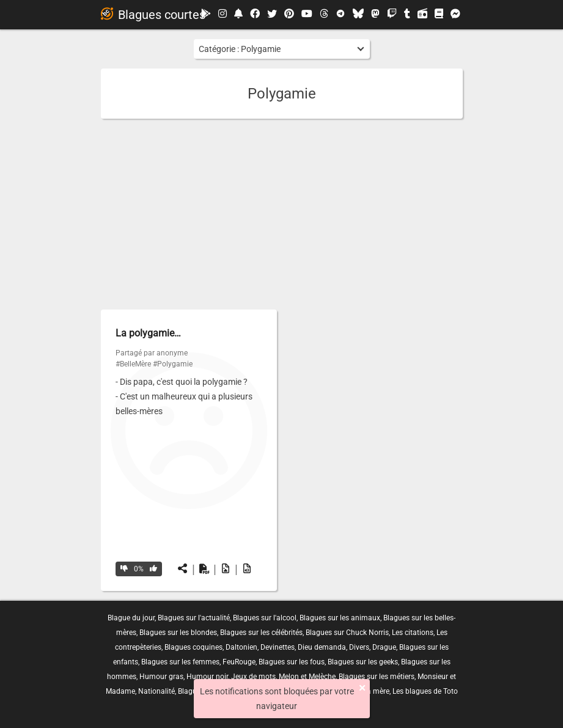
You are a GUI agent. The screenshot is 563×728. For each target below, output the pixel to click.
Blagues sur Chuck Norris (347, 633)
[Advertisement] (282, 214)
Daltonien (241, 647)
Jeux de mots (253, 677)
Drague (384, 647)
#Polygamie (173, 364)
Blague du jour (131, 618)
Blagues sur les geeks (363, 662)
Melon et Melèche (307, 677)
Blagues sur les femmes (180, 662)
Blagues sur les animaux (340, 618)
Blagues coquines (193, 647)
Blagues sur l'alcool (265, 618)
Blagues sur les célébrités (261, 633)
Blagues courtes (153, 15)
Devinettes (278, 647)
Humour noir (207, 677)
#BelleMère (133, 364)
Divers (359, 647)
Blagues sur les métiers (377, 677)
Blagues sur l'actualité (194, 618)
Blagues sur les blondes (178, 633)
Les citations (413, 633)
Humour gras (161, 677)
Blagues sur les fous (292, 662)
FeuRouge (239, 662)
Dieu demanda (322, 647)
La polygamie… (148, 333)
